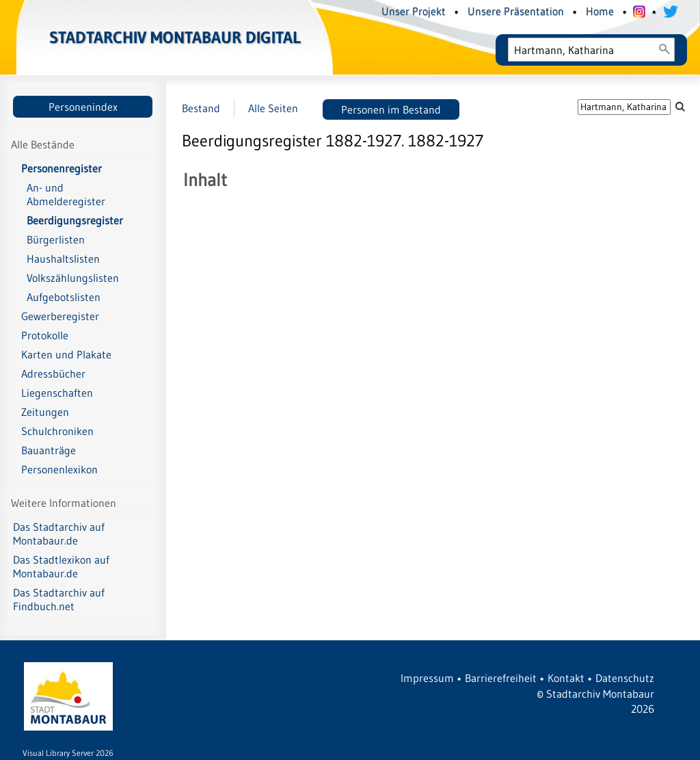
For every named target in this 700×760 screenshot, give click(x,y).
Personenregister (62, 168)
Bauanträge (49, 450)
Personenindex (83, 107)
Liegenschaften (57, 393)
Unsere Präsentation (516, 11)
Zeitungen (45, 412)
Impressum (427, 678)
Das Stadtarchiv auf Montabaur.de (59, 534)
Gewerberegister (60, 316)
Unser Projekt (414, 11)
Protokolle (45, 335)
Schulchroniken (57, 431)
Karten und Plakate (66, 354)
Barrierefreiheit (501, 678)
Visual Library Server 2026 (68, 753)
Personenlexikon (59, 469)
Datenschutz (625, 678)
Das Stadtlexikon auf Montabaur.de (61, 566)
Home (600, 11)
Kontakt (566, 678)
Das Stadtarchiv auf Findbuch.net (59, 599)
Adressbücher (53, 374)
